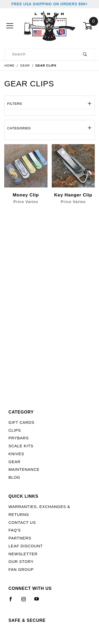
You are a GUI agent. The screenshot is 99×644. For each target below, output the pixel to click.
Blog (14, 477)
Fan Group (21, 570)
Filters (49, 104)
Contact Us (22, 523)
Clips (15, 430)
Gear (15, 462)
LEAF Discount (26, 546)
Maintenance (24, 469)
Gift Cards (21, 422)
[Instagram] (26, 601)
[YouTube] (39, 601)
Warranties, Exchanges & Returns (39, 511)
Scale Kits (21, 446)
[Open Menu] (10, 26)
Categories (49, 128)
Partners (20, 538)
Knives (16, 454)
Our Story (21, 562)
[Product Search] (40, 55)
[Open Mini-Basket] (89, 26)
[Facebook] (13, 601)
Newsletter (23, 554)
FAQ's (15, 530)
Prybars (19, 438)
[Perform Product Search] (85, 55)
